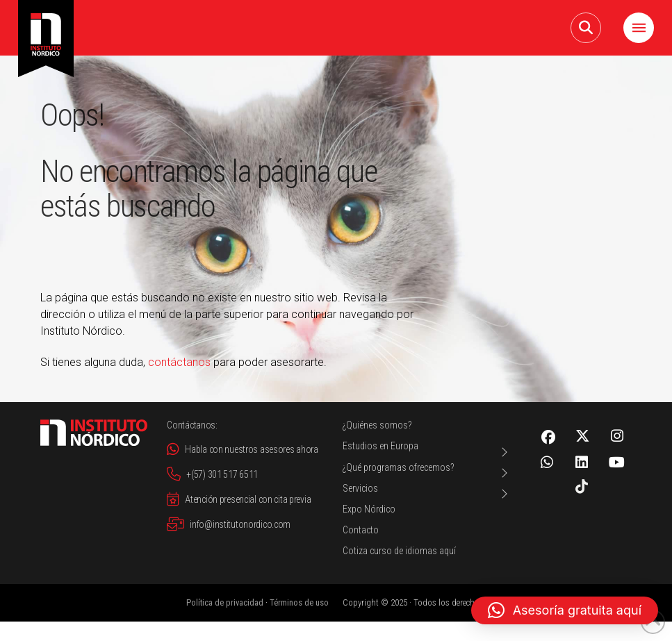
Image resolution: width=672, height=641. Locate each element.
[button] (586, 28)
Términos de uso (299, 602)
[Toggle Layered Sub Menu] (426, 451)
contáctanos (179, 362)
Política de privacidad (225, 602)
